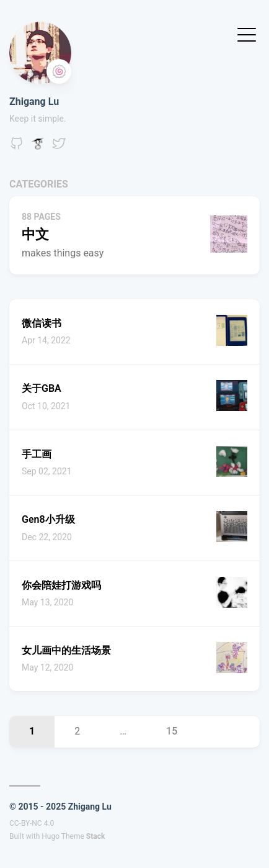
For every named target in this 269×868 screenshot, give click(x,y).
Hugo (51, 836)
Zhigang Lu (34, 102)
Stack (96, 836)
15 (172, 731)
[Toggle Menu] (247, 34)
